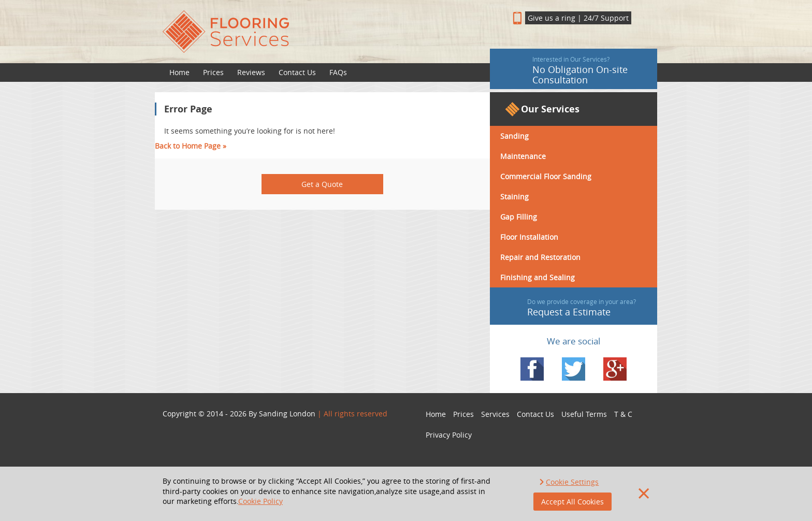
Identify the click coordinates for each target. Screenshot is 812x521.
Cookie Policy (260, 501)
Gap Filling (519, 217)
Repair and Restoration (540, 257)
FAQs (338, 72)
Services (495, 414)
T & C (623, 414)
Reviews (251, 72)
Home (179, 72)
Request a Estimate (572, 308)
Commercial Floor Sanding (546, 176)
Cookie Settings (572, 482)
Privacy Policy (449, 435)
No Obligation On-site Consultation (570, 70)
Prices (213, 72)
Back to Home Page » (191, 146)
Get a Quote (322, 184)
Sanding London (287, 414)
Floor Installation (529, 237)
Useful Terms (584, 414)
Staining (514, 197)
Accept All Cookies (572, 502)
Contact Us (297, 72)
